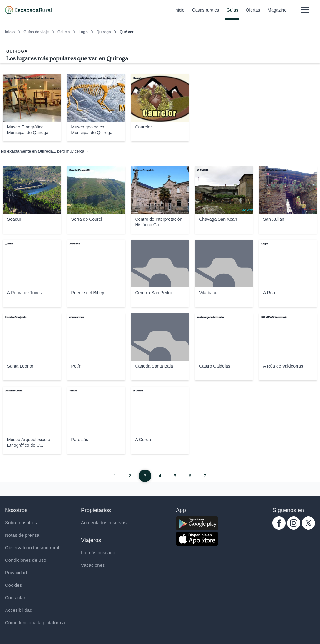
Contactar (15, 598)
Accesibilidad (19, 610)
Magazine (277, 14)
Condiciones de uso (26, 560)
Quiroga (104, 32)
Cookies (13, 585)
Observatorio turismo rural (32, 548)
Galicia (64, 32)
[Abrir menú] (305, 10)
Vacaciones (93, 565)
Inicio (180, 14)
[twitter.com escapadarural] (308, 528)
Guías (232, 14)
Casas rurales (206, 14)
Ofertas (253, 14)
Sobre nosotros (21, 523)
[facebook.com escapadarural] (279, 528)
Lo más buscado (98, 553)
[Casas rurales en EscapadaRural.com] (28, 10)
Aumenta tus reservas (104, 523)
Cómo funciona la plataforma (35, 623)
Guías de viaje (36, 32)
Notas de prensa (22, 535)
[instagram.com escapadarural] (294, 528)
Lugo (83, 32)
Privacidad (16, 573)
